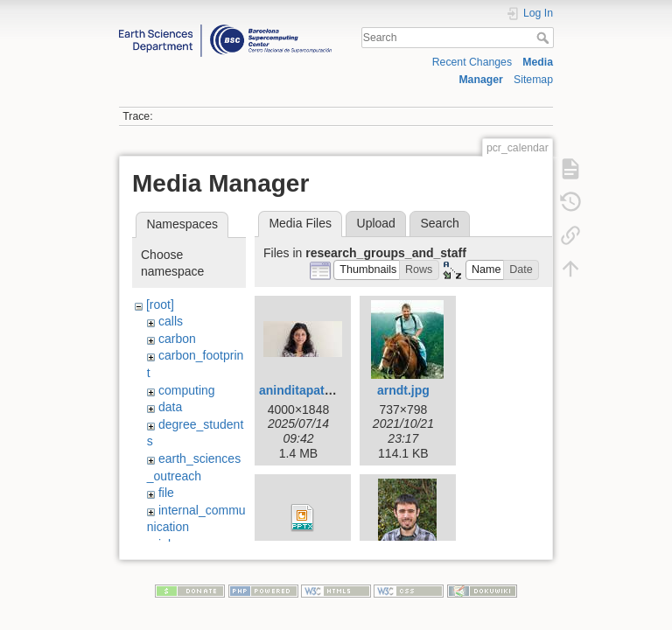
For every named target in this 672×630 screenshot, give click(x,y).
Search (545, 38)
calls (171, 321)
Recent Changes (472, 62)
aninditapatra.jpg (308, 390)
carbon (177, 339)
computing (187, 390)
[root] (160, 304)
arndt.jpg (403, 390)
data (170, 407)
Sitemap (533, 80)
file (166, 493)
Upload (376, 223)
